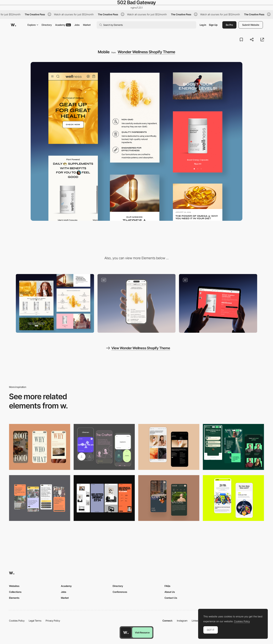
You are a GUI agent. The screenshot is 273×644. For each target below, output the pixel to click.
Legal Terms (35, 621)
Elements (14, 598)
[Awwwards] (13, 25)
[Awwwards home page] (126, 633)
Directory (47, 25)
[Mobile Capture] (169, 447)
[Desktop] (55, 303)
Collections (15, 592)
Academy (63, 25)
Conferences (120, 592)
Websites (14, 586)
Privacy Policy (53, 621)
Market (87, 25)
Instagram (182, 621)
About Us (170, 592)
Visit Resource (142, 633)
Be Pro (229, 25)
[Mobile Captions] (233, 447)
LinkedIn (196, 621)
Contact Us (171, 598)
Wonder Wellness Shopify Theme (146, 52)
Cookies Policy (17, 621)
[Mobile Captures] (104, 447)
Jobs (77, 25)
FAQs (167, 586)
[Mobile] (40, 447)
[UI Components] (137, 303)
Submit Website (251, 25)
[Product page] (218, 303)
